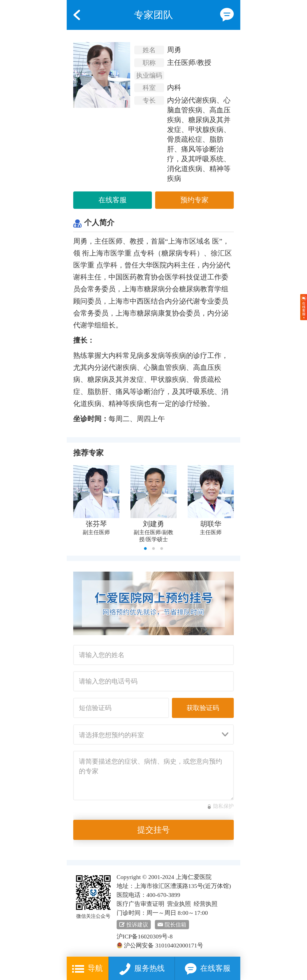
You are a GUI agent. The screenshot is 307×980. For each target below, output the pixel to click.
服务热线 (142, 969)
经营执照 (206, 904)
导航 (87, 969)
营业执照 (179, 904)
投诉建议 (137, 925)
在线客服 (113, 200)
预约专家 (194, 200)
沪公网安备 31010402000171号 (160, 945)
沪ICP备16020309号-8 (145, 936)
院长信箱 (175, 925)
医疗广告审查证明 (140, 904)
